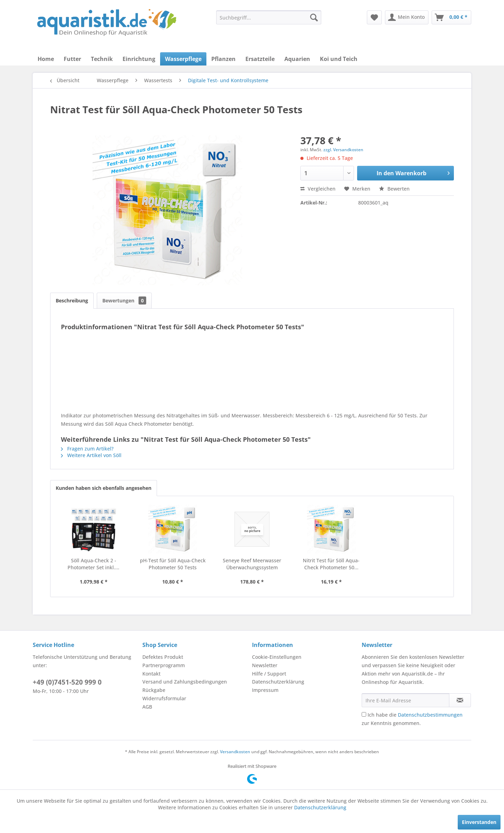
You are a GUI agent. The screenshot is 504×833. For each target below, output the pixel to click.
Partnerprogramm (164, 665)
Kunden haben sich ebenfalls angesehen (104, 488)
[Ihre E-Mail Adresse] (405, 700)
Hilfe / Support (269, 674)
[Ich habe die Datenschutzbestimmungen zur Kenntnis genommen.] (364, 714)
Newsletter (265, 665)
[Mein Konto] (407, 17)
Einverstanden (479, 822)
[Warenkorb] (451, 17)
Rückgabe (154, 690)
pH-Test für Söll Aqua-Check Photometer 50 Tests (173, 564)
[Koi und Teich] (339, 59)
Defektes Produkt (163, 657)
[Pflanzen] (223, 59)
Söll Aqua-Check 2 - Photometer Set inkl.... (93, 564)
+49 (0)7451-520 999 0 (67, 682)
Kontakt (151, 674)
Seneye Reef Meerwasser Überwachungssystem (252, 564)
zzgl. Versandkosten (343, 150)
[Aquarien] (297, 59)
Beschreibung (72, 300)
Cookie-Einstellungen (277, 657)
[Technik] (102, 59)
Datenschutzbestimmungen (430, 715)
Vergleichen (318, 189)
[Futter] (72, 59)
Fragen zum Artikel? (87, 449)
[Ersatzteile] (260, 59)
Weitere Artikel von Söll (91, 455)
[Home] (46, 59)
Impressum (265, 690)
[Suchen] (314, 17)
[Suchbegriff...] (269, 17)
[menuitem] (269, 17)
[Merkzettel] (374, 17)
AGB (147, 707)
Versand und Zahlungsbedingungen (185, 682)
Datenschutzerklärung (278, 682)
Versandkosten (235, 752)
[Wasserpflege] (183, 59)
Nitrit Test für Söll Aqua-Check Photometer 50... (331, 564)
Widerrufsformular (164, 698)
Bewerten (394, 189)
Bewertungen (124, 300)
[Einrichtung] (139, 59)
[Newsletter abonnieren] (460, 700)
